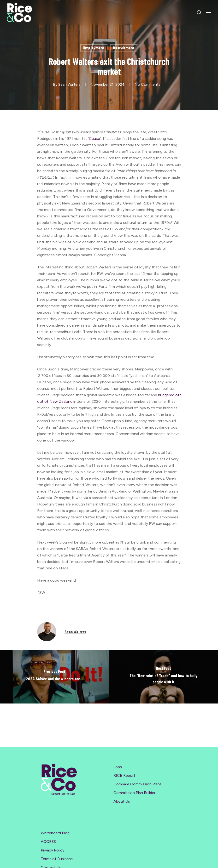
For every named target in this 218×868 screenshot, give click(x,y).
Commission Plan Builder (134, 793)
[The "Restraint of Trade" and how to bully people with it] (164, 677)
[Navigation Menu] (209, 12)
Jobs (118, 767)
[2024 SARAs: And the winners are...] (55, 677)
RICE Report (124, 775)
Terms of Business (57, 859)
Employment (94, 48)
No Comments (147, 84)
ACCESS (48, 842)
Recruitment (124, 48)
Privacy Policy (53, 850)
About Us (122, 801)
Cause (94, 139)
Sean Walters (69, 84)
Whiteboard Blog (55, 833)
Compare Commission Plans (138, 784)
